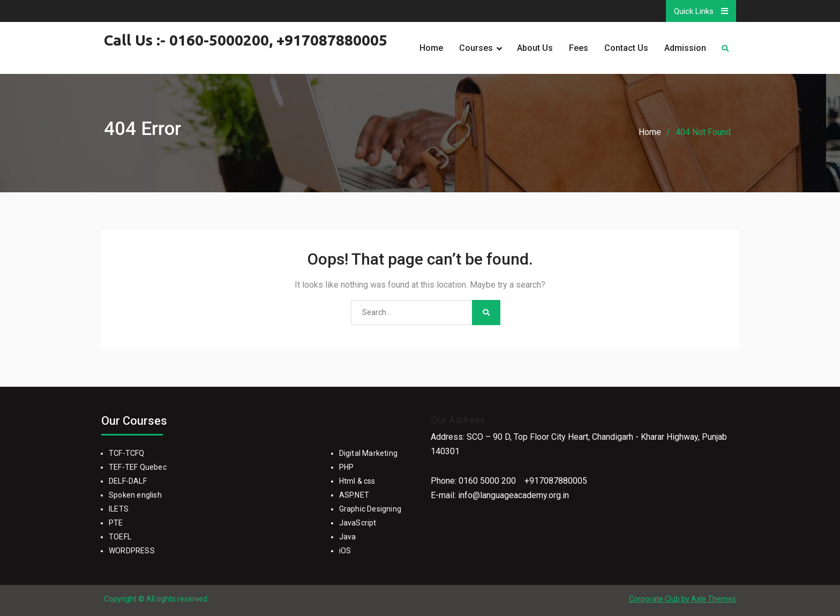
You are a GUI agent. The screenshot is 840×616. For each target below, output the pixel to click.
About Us (535, 48)
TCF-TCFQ (127, 453)
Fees (579, 48)
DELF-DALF (128, 481)
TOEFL (120, 537)
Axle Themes (714, 599)
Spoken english (135, 495)
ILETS (119, 509)
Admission (685, 48)
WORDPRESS (132, 551)
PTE (116, 523)
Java (348, 537)
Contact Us (626, 48)
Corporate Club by (660, 599)
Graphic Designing (370, 509)
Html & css (357, 481)
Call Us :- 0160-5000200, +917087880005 (246, 40)
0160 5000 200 (487, 481)
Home (431, 48)
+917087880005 (556, 481)
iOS (345, 551)
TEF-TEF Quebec (138, 467)
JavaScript (358, 523)
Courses (476, 48)
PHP (347, 467)
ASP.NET (354, 495)
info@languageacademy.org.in (513, 495)
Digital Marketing (368, 453)
